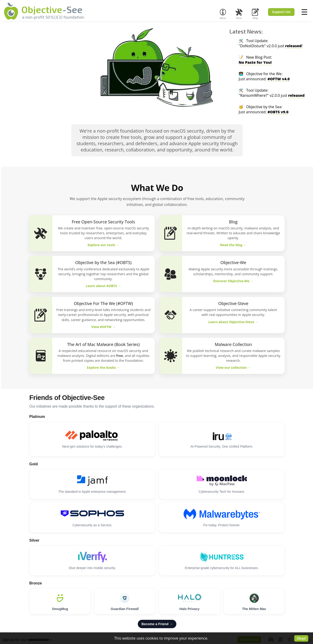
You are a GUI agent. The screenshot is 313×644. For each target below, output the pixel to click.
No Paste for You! (255, 62)
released (293, 46)
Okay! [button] (301, 638)
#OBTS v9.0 (278, 112)
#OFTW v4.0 (278, 79)
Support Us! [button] (281, 12)
